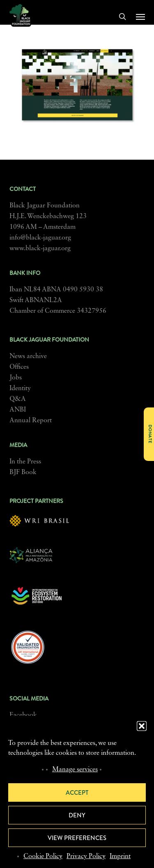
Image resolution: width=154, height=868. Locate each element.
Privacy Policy (86, 856)
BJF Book (23, 472)
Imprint (120, 856)
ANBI (18, 410)
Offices (19, 367)
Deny (77, 815)
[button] (142, 726)
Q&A (18, 399)
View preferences (77, 838)
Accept (77, 793)
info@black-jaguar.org (40, 238)
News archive (28, 356)
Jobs (16, 378)
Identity (20, 389)
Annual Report (31, 421)
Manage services (75, 770)
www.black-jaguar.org (40, 249)
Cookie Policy (43, 856)
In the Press (25, 462)
